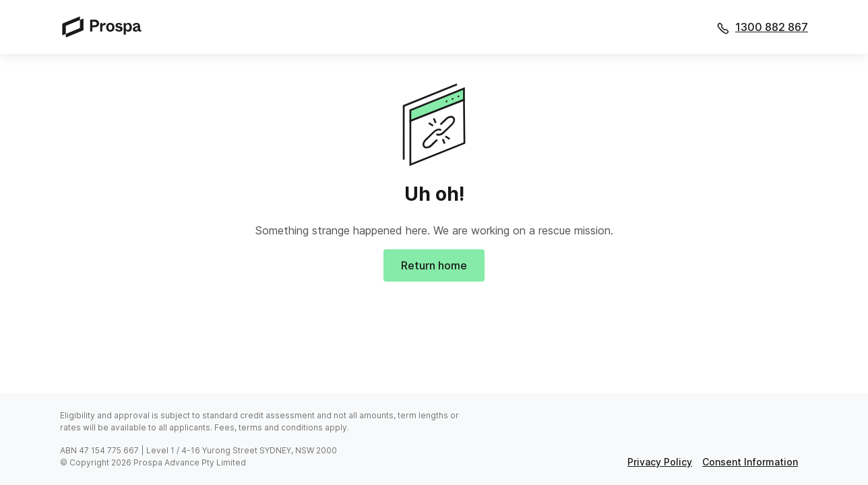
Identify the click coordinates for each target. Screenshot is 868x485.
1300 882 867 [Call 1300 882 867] (772, 27)
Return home (434, 265)
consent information (750, 462)
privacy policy (660, 462)
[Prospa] (106, 27)
